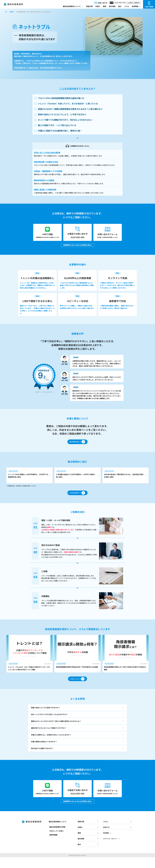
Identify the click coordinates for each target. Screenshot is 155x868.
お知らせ (106, 838)
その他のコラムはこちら (75, 686)
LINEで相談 (149, 5)
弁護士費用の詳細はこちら (75, 445)
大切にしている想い (57, 842)
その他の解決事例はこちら (75, 498)
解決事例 (112, 6)
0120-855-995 (118, 3)
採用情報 (135, 6)
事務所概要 (53, 846)
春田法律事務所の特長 (57, 838)
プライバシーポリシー (110, 849)
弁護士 (98, 6)
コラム (127, 6)
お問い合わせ (101, 3)
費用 (105, 6)
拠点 (120, 6)
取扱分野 (89, 6)
